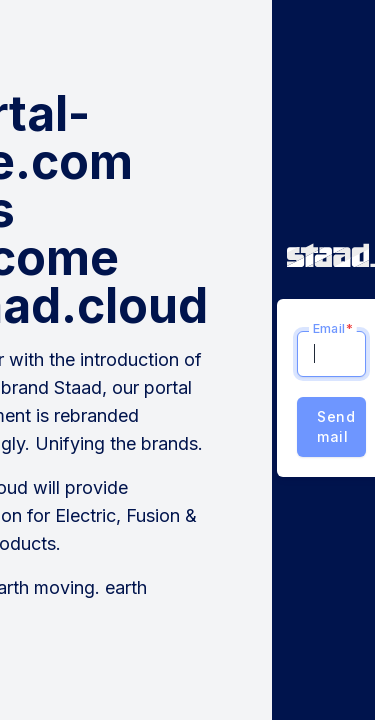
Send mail (336, 426)
